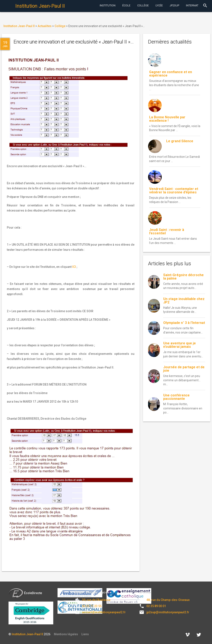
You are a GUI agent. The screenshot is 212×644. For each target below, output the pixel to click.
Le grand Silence (180, 141)
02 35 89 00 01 (156, 606)
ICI (74, 267)
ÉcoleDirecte (25, 593)
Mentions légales (66, 634)
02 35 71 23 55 (92, 606)
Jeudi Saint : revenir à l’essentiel (167, 231)
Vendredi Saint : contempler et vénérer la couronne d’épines (174, 191)
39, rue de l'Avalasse (96, 600)
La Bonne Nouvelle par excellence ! (167, 119)
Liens (85, 634)
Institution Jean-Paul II (27, 634)
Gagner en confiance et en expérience (171, 74)
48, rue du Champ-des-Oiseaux (168, 600)
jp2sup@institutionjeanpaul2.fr (168, 612)
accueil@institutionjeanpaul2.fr (104, 612)
